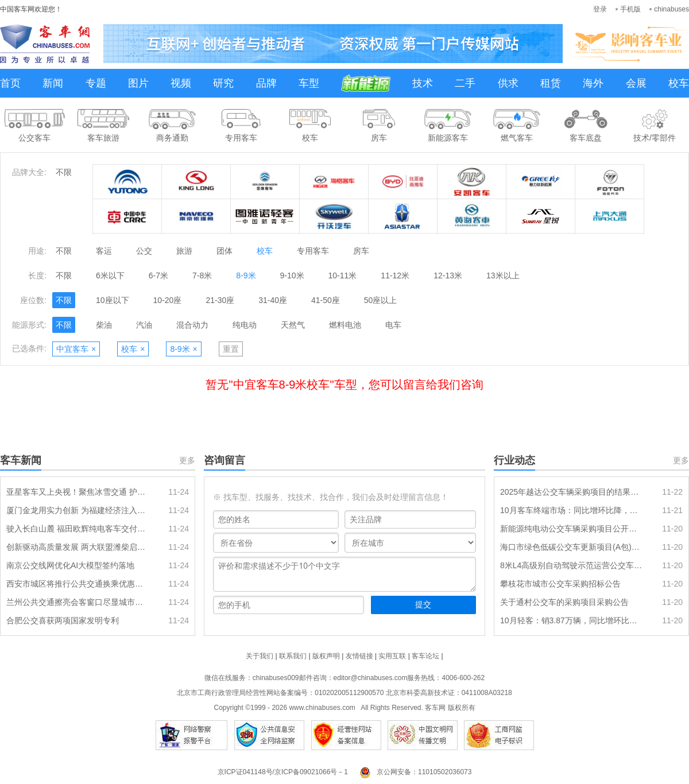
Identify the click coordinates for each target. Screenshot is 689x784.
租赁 (551, 83)
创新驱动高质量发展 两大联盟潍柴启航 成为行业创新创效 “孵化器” (78, 547)
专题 (96, 83)
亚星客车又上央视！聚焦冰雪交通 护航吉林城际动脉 (78, 492)
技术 (423, 83)
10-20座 (168, 300)
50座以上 (381, 300)
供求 (508, 83)
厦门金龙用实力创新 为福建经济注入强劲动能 (78, 510)
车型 (309, 83)
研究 (223, 83)
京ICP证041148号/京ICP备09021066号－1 (283, 772)
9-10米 (292, 275)
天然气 (293, 325)
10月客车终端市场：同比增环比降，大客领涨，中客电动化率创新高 (571, 510)
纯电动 (245, 325)
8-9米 (246, 275)
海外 (593, 83)
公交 (144, 251)
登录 (600, 9)
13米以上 (503, 275)
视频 (181, 83)
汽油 (144, 325)
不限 (64, 172)
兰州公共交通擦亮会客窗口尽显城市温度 (78, 602)
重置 (231, 349)
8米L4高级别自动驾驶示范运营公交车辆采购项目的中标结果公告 (571, 565)
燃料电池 (345, 325)
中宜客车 (76, 349)
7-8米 (202, 275)
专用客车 (313, 251)
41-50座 (326, 300)
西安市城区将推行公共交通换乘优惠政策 (78, 584)
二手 (465, 83)
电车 (393, 325)
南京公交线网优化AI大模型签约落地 (70, 565)
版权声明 (326, 656)
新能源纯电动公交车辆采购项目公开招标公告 (571, 529)
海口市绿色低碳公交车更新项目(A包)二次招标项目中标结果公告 (571, 547)
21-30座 (220, 300)
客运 (104, 251)
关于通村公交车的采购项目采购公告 (564, 602)
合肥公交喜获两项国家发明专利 (63, 620)
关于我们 (260, 656)
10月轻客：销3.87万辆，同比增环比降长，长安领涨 (571, 620)
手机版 (630, 9)
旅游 (184, 251)
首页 (10, 83)
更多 (187, 460)
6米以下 (110, 275)
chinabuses (671, 9)
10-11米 (343, 275)
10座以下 (113, 300)
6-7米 (158, 275)
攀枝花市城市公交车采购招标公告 (560, 584)
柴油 (104, 325)
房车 (361, 251)
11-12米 (395, 275)
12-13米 (448, 275)
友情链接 (359, 656)
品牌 (266, 83)
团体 (224, 251)
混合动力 (192, 325)
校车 (679, 83)
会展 (636, 83)
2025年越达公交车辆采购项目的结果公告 (571, 492)
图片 (138, 83)
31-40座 (273, 300)
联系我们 (293, 656)
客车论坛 (425, 656)
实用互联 (392, 656)
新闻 (53, 83)
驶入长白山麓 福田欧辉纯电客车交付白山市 (78, 529)
